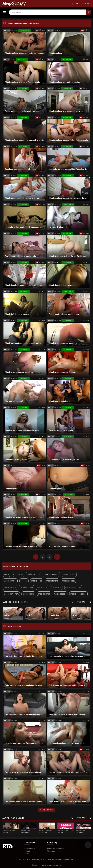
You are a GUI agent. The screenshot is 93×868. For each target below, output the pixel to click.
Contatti (27, 851)
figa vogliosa (56, 587)
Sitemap (28, 854)
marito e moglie (34, 574)
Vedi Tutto (81, 602)
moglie (6, 574)
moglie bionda (44, 594)
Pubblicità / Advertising (56, 848)
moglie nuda (42, 587)
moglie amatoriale (51, 574)
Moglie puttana (10, 587)
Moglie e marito (10, 581)
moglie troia (18, 574)
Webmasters (52, 851)
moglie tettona (52, 581)
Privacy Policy (30, 848)
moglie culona (28, 594)
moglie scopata (26, 587)
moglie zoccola (60, 594)
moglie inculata (68, 581)
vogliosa (24, 581)
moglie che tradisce (78, 594)
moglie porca (37, 581)
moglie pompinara (11, 594)
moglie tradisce (69, 574)
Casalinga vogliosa (73, 587)
